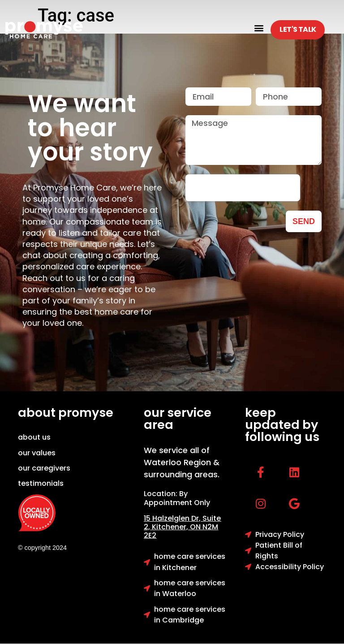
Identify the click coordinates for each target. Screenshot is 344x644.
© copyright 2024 (42, 548)
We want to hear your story (90, 128)
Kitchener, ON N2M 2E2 (181, 531)
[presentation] (243, 188)
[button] (259, 28)
